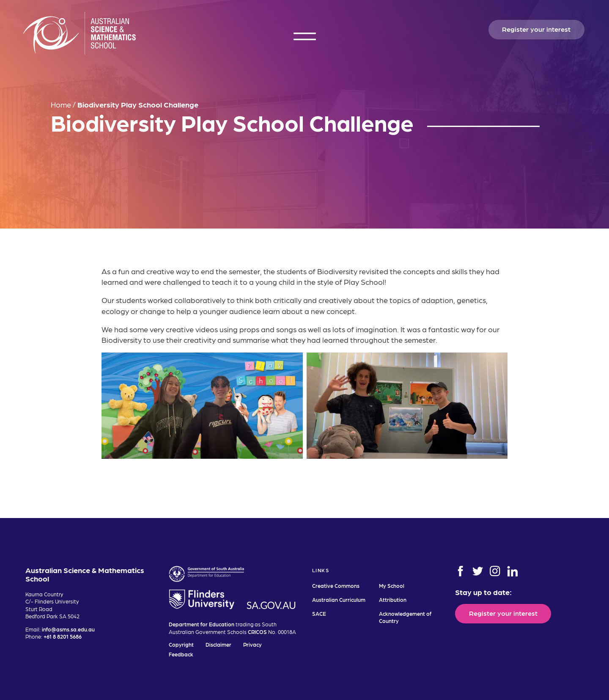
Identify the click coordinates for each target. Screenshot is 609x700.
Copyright (181, 644)
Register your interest (536, 29)
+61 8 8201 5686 (63, 636)
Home (61, 104)
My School (392, 586)
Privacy (252, 644)
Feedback (181, 654)
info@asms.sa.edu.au (68, 629)
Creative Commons (336, 586)
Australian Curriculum (339, 599)
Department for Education (202, 624)
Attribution (393, 599)
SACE (319, 613)
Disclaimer (218, 644)
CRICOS (257, 632)
